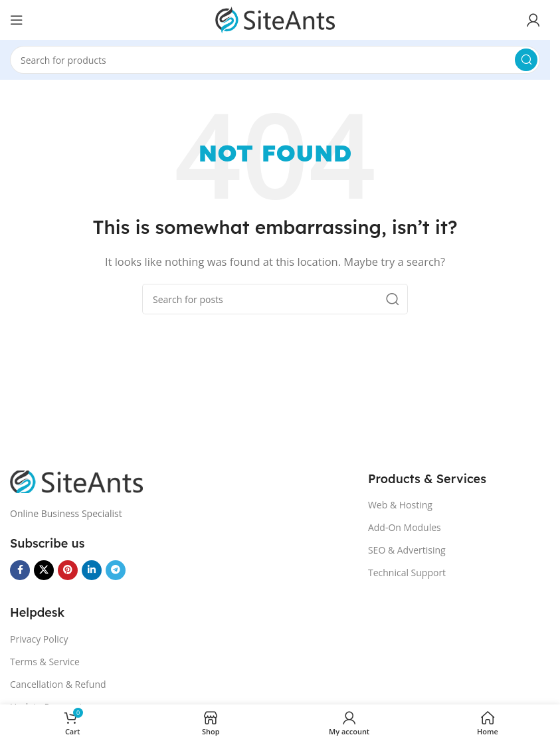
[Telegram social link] (116, 570)
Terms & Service (45, 662)
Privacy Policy (39, 639)
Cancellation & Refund (58, 684)
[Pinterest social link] (68, 570)
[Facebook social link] (20, 570)
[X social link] (44, 570)
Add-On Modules (405, 527)
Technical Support (407, 573)
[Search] (275, 60)
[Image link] (76, 480)
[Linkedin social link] (92, 570)
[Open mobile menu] (17, 20)
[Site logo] (275, 19)
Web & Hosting (400, 505)
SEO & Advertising (407, 550)
